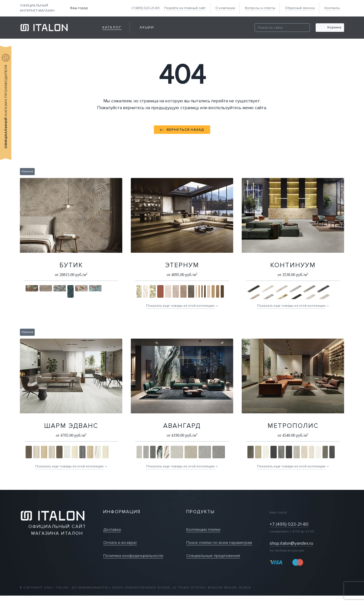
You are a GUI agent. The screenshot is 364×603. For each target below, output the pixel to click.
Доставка (112, 530)
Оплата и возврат (120, 543)
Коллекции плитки (203, 530)
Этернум (182, 265)
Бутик (71, 265)
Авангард (182, 426)
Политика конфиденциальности (133, 556)
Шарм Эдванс (71, 426)
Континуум (293, 265)
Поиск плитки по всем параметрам (219, 543)
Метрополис (293, 426)
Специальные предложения (213, 556)
